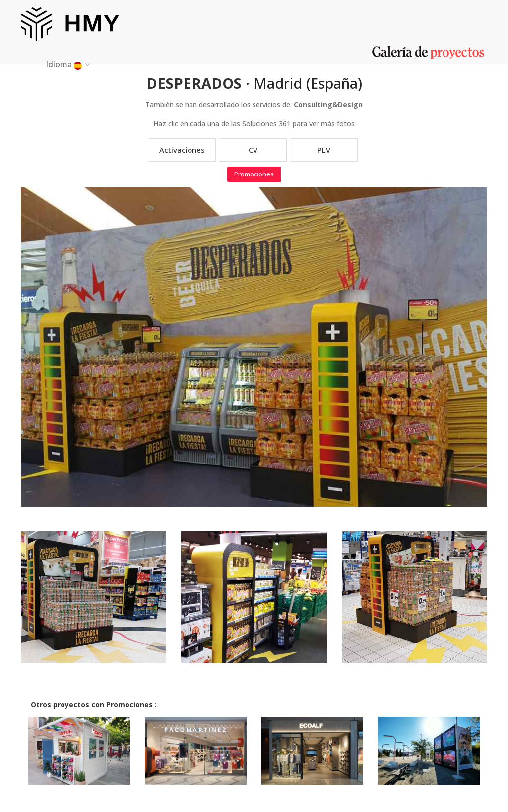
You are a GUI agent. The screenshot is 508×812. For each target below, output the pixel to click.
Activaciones (182, 150)
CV (253, 150)
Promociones (254, 174)
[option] (93, 605)
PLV (324, 150)
